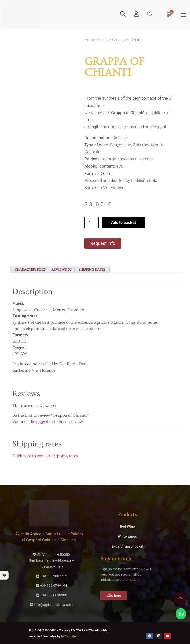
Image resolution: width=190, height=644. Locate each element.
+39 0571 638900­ (52, 595)
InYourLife (69, 636)
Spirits (103, 40)
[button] (183, 15)
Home (90, 40)
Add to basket (123, 222)
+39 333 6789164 (52, 585)
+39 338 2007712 (52, 576)
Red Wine (127, 527)
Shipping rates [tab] (92, 270)
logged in (45, 422)
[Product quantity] (92, 223)
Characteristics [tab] (30, 270)
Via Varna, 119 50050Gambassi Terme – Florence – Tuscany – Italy (51, 560)
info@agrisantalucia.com (51, 605)
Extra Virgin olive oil (127, 546)
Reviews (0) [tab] (62, 270)
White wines (127, 536)
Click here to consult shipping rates (45, 456)
